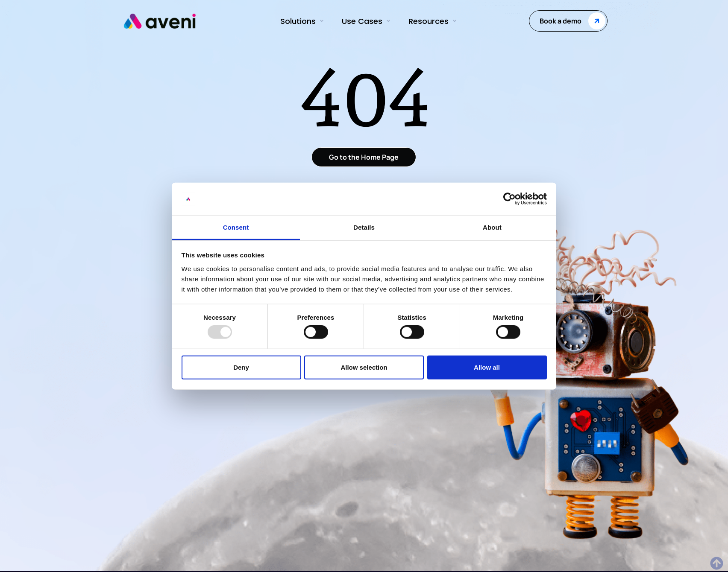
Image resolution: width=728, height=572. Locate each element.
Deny (241, 367)
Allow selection (364, 367)
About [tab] (492, 227)
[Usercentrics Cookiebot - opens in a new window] (509, 199)
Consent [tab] (236, 227)
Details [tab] (364, 227)
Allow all (487, 367)
